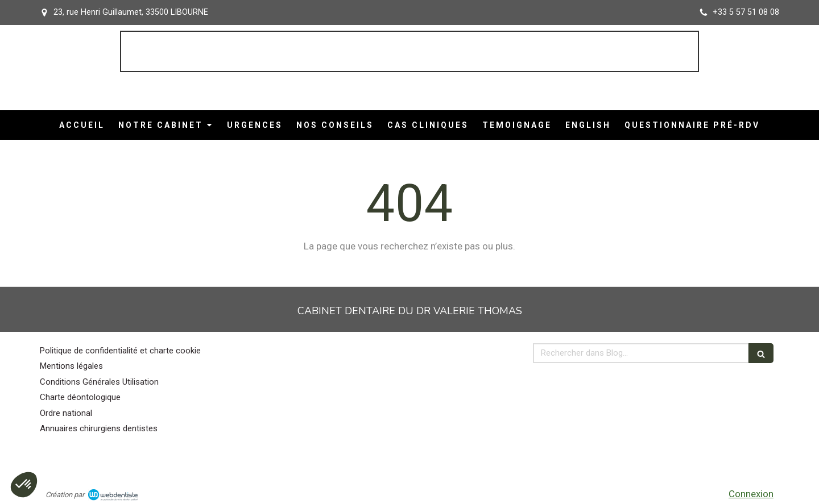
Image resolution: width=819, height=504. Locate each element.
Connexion (751, 494)
